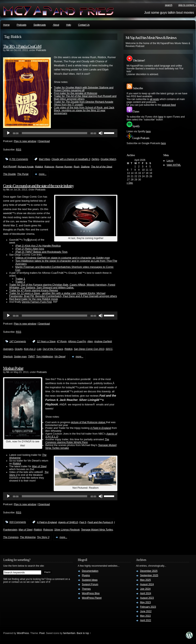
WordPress (23, 633)
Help (68, 25)
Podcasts (22, 25)
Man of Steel (39, 466)
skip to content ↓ (187, 5)
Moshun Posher (13, 368)
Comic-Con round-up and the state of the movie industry (38, 186)
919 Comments (18, 522)
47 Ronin (62, 341)
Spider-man (20, 357)
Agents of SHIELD (68, 522)
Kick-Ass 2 (30, 349)
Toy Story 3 (43, 537)
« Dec (130, 183)
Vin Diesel (60, 357)
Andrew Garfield (103, 341)
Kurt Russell (10, 167)
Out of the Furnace (53, 349)
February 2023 (148, 607)
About (56, 25)
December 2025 (149, 571)
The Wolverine (28, 537)
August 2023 (147, 598)
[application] (60, 133)
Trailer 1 (20, 279)
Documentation (90, 571)
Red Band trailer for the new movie (34, 299)
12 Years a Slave (46, 341)
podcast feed (169, 105)
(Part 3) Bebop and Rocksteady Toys (41, 252)
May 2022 (145, 616)
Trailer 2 (20, 282)
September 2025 (149, 575)
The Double (9, 174)
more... (43, 174)
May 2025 (145, 580)
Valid (174, 165)
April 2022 (146, 620)
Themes (86, 589)
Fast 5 (83, 522)
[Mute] (101, 133)
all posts (154, 99)
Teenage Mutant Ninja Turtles (97, 530)
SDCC (109, 349)
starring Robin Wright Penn (77, 441)
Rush (77, 167)
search (169, 5)
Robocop (49, 167)
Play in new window (25, 141)
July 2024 (145, 589)
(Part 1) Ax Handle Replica (38, 246)
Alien (90, 341)
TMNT (31, 357)
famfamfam (69, 633)
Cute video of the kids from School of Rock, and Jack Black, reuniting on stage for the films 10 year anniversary (84, 110)
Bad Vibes (45, 159)
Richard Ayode (26, 167)
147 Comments (18, 341)
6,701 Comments (19, 159)
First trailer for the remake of (76, 93)
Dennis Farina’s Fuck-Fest (37, 302)
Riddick (39, 167)
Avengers (8, 349)
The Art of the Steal (101, 167)
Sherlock (8, 357)
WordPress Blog (91, 593)
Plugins (86, 575)
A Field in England (101, 428)
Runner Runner (64, 167)
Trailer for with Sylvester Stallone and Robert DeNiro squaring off (84, 89)
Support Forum (90, 584)
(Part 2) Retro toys (30, 249)
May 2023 (145, 602)
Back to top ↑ (84, 633)
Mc (8, 50)
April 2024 (146, 593)
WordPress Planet (92, 598)
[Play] (8, 133)
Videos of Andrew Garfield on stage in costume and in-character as (63, 258)
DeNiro (95, 159)
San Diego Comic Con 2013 (89, 349)
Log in (170, 161)
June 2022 (146, 611)
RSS (19, 150)
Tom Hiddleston (45, 357)
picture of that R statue (88, 422)
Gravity (19, 349)
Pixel (42, 633)
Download (44, 141)
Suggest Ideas (90, 580)
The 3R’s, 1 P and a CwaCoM (22, 46)
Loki (39, 349)
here (161, 117)
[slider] (55, 133)
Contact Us (84, 25)
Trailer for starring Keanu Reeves (34, 290)
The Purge (23, 174)
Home (6, 25)
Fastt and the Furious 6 (100, 522)
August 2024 (147, 584)
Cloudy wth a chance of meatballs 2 (71, 159)
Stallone (85, 167)
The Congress (11, 537)
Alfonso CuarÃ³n (77, 341)
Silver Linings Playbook (67, 530)
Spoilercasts (40, 25)
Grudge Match (108, 159)
